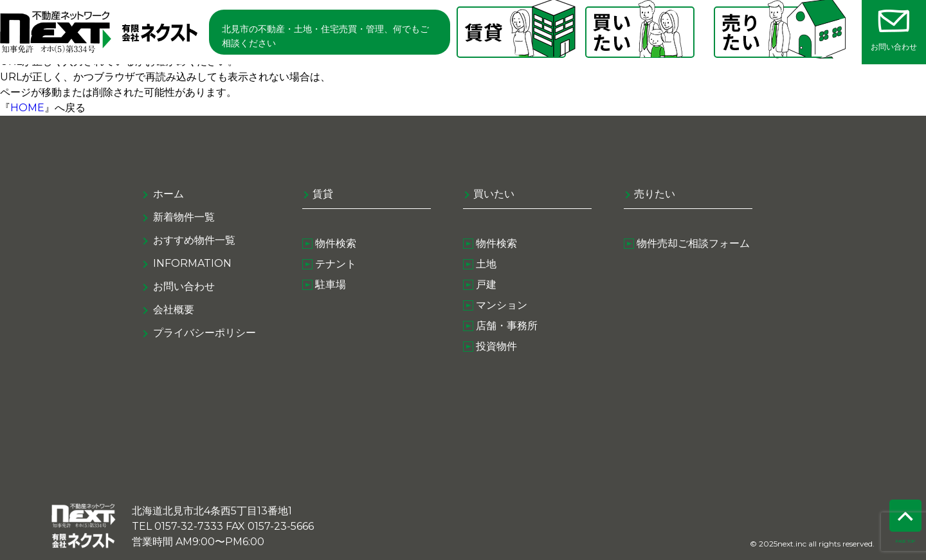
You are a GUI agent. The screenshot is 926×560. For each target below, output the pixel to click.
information (192, 263)
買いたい (494, 194)
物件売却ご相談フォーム (693, 243)
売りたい (655, 194)
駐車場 (331, 285)
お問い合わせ (184, 286)
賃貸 (323, 194)
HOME (27, 108)
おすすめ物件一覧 (194, 240)
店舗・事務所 (507, 326)
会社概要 (174, 310)
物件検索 (336, 243)
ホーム (168, 194)
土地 (486, 264)
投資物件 (496, 346)
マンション (502, 305)
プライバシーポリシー (204, 333)
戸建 (486, 285)
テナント (336, 264)
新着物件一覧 (184, 217)
